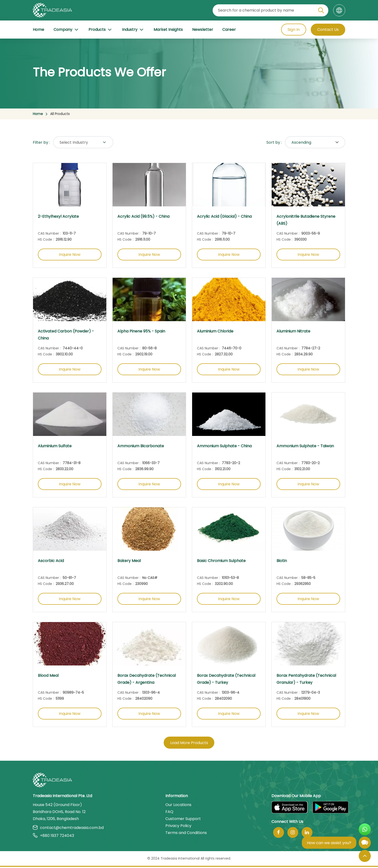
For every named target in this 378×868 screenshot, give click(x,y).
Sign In (293, 30)
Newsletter (203, 30)
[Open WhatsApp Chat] (365, 829)
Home (38, 30)
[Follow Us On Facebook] (279, 834)
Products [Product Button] (101, 30)
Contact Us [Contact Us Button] (328, 30)
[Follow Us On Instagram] (293, 834)
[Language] (339, 10)
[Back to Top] (365, 856)
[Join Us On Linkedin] (307, 834)
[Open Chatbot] (365, 844)
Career (229, 30)
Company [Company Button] (66, 30)
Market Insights (168, 30)
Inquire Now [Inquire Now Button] (70, 255)
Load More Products (189, 744)
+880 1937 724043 (53, 837)
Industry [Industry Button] (133, 30)
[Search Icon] (321, 11)
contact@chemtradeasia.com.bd (68, 829)
